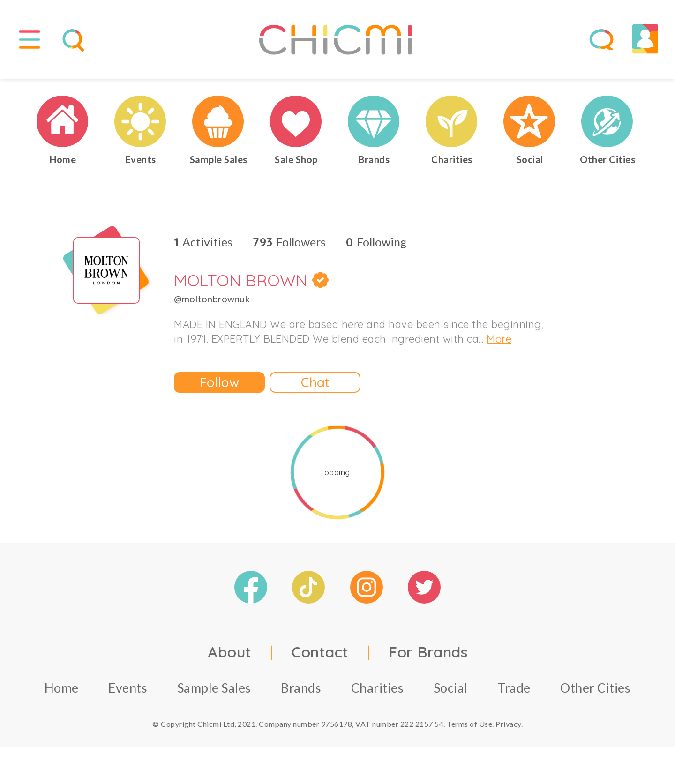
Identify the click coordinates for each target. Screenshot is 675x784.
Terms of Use (469, 728)
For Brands (428, 656)
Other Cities (595, 692)
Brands (301, 692)
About (230, 656)
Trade (514, 692)
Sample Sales (214, 692)
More (499, 343)
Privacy (508, 728)
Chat (315, 386)
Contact (320, 656)
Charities (378, 692)
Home (62, 692)
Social (451, 692)
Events (128, 692)
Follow (219, 386)
